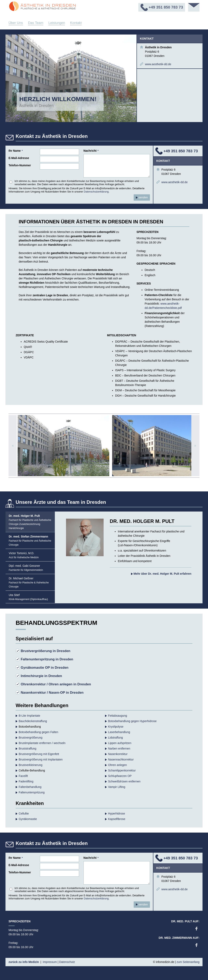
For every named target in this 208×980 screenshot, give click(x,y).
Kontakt (76, 23)
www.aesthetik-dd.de (158, 64)
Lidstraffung (115, 738)
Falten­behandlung (30, 787)
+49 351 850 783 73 (181, 151)
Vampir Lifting (117, 787)
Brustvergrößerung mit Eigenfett (39, 754)
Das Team (36, 23)
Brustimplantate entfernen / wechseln (42, 743)
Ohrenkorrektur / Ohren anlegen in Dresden (56, 684)
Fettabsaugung (118, 716)
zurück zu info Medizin (24, 962)
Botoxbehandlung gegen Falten (38, 732)
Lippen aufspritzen (120, 743)
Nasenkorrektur (118, 754)
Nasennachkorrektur (121, 759)
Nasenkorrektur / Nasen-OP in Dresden (52, 693)
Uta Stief (28, 597)
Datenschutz (67, 962)
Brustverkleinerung (31, 765)
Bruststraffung (28, 749)
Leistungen (57, 23)
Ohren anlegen (118, 765)
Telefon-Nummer (20, 165)
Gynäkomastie (28, 819)
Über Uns (16, 23)
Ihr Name (16, 151)
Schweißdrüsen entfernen (124, 781)
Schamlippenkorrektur (122, 770)
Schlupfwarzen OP (120, 776)
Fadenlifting (26, 781)
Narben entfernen (119, 749)
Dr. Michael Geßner (29, 582)
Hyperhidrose (116, 813)
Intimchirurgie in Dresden (41, 676)
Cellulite (24, 813)
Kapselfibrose (117, 819)
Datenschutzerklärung (96, 192)
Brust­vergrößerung (31, 738)
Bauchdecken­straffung (33, 721)
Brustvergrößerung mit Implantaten (41, 759)
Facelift (23, 776)
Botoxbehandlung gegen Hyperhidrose (132, 721)
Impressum (50, 962)
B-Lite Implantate (29, 716)
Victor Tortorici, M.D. (24, 555)
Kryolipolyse (116, 727)
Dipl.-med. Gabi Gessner (26, 568)
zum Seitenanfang (188, 962)
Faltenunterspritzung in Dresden (47, 659)
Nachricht (91, 151)
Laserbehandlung (119, 732)
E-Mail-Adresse (19, 158)
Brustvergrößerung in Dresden (45, 651)
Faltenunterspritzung (32, 792)
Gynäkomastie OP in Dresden (45, 668)
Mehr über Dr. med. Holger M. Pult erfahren (161, 574)
